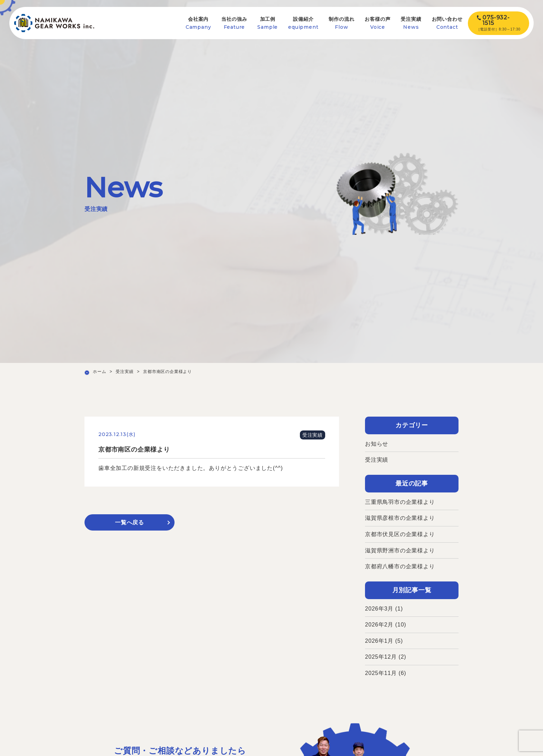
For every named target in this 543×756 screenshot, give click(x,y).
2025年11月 (381, 673)
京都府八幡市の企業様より (400, 566)
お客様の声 (377, 23)
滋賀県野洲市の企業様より (400, 550)
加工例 (268, 23)
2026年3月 (379, 609)
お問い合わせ (447, 23)
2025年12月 (381, 657)
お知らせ (377, 444)
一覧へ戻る (130, 522)
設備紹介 (303, 23)
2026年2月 (379, 625)
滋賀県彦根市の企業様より (400, 518)
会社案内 (198, 23)
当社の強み (234, 23)
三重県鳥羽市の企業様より (400, 502)
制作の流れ (341, 23)
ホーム (99, 372)
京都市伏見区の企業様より (400, 534)
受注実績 (411, 23)
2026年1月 (379, 641)
